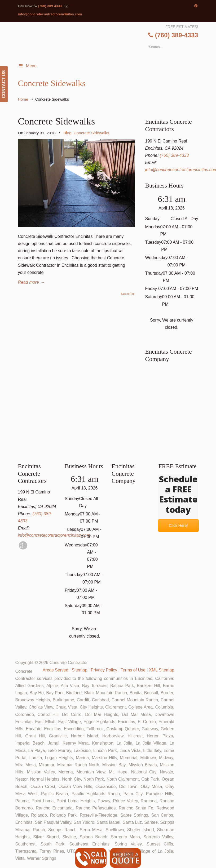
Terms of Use (133, 670)
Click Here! (178, 526)
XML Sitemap (162, 670)
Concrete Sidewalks (57, 121)
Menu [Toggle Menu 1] (27, 66)
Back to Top (127, 294)
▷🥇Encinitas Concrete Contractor (113, 43)
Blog (67, 133)
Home (23, 99)
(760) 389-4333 (50, 6)
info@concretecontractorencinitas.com (50, 14)
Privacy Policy (104, 670)
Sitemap (80, 670)
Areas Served (56, 670)
